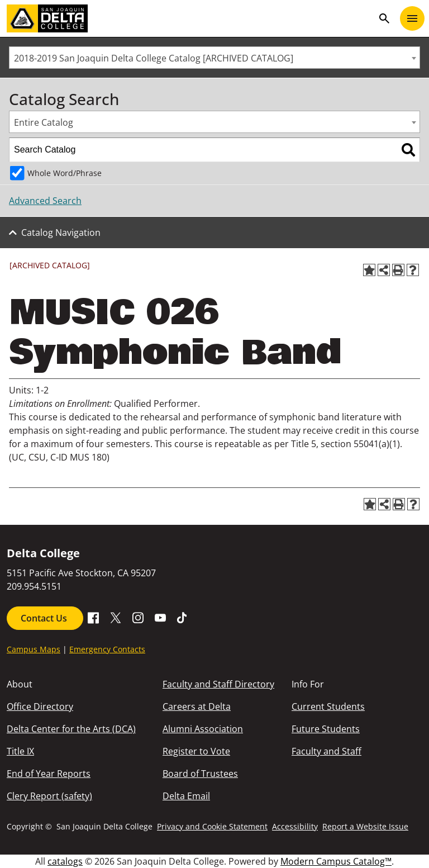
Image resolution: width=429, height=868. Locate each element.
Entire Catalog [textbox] (44, 122)
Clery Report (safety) (49, 796)
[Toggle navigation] (412, 18)
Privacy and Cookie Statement (212, 826)
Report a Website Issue (365, 826)
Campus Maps (34, 649)
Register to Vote (196, 751)
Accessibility (295, 826)
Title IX (20, 751)
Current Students (328, 706)
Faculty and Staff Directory (218, 684)
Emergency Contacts (107, 649)
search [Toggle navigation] (384, 18)
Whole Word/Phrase (65, 173)
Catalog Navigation (61, 233)
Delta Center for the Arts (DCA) (71, 729)
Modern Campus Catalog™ (336, 861)
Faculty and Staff (326, 751)
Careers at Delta (197, 706)
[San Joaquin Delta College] (190, 18)
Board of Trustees (200, 774)
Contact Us (45, 618)
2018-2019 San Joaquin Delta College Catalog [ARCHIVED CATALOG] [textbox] (154, 58)
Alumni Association (203, 729)
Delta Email (186, 796)
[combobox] (214, 58)
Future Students (326, 729)
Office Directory (40, 706)
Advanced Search (45, 201)
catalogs (65, 861)
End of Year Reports (49, 774)
